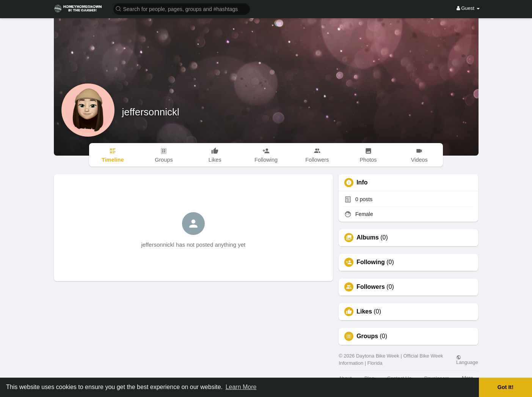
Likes (364, 312)
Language (467, 360)
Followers (371, 287)
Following (371, 262)
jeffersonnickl (151, 112)
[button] (182, 9)
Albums (368, 238)
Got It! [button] (505, 387)
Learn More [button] (241, 387)
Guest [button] (468, 8)
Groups (367, 336)
